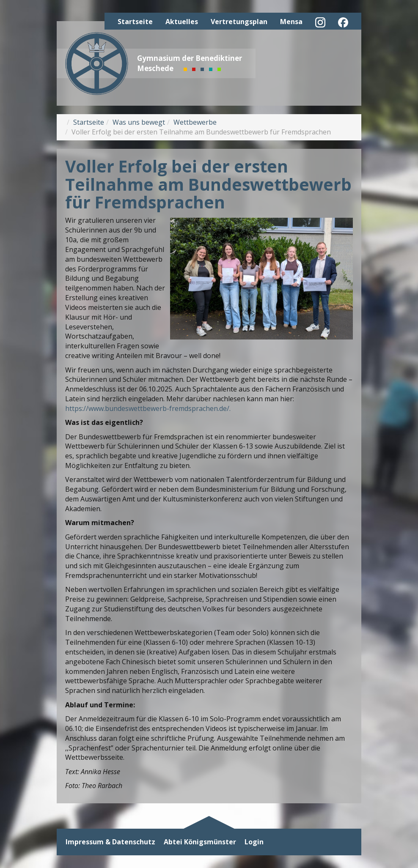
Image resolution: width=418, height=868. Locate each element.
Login (254, 842)
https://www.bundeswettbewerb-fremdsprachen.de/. (148, 408)
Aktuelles (182, 22)
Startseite (135, 22)
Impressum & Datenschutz (110, 842)
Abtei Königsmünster (200, 842)
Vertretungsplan (239, 22)
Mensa (291, 22)
